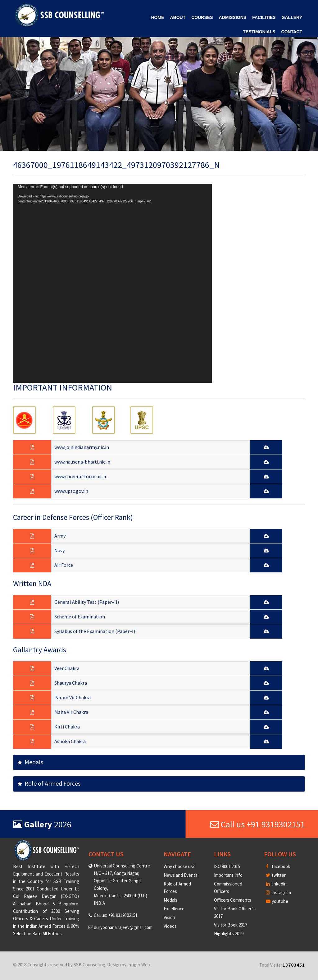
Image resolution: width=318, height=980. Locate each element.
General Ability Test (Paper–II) (87, 602)
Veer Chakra (67, 668)
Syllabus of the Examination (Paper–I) (95, 631)
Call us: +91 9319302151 (116, 915)
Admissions (232, 17)
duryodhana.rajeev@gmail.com (123, 927)
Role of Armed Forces (49, 783)
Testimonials (259, 32)
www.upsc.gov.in (71, 491)
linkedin (276, 884)
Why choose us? (179, 866)
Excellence (174, 909)
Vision (169, 917)
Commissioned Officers (228, 888)
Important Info (228, 875)
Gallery (292, 17)
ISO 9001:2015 (227, 866)
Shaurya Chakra (71, 683)
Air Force (64, 565)
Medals (30, 762)
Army (60, 536)
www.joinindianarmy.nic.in (82, 447)
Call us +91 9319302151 (258, 824)
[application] (112, 283)
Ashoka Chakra (70, 741)
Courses (202, 17)
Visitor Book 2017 (231, 925)
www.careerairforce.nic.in (81, 476)
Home (157, 17)
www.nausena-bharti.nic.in (82, 462)
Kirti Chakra (67, 727)
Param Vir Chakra (73, 697)
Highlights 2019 (229, 934)
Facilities (264, 17)
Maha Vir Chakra (71, 712)
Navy (59, 550)
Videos (170, 926)
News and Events (181, 875)
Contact (292, 32)
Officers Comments (233, 900)
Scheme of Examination (80, 617)
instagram (278, 892)
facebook (278, 866)
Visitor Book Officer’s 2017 (234, 912)
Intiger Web (139, 965)
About (178, 17)
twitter (276, 875)
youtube (277, 901)
